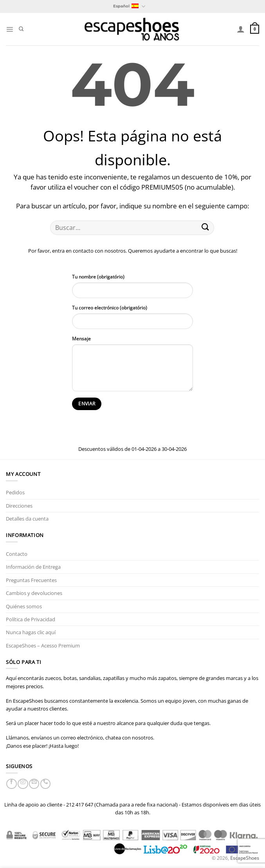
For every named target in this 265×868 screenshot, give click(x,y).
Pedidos (15, 492)
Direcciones (19, 506)
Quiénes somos (24, 606)
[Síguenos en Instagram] (23, 784)
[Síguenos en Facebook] (11, 784)
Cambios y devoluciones (34, 593)
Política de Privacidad (31, 619)
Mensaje (81, 339)
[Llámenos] (45, 784)
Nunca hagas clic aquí (31, 632)
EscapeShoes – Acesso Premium (43, 646)
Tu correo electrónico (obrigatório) (110, 308)
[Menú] (10, 29)
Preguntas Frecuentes (31, 580)
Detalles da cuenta (27, 519)
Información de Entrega (33, 567)
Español (129, 6)
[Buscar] (21, 29)
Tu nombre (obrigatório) (98, 277)
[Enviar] (206, 228)
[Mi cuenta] (241, 29)
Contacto (17, 554)
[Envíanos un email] (34, 784)
